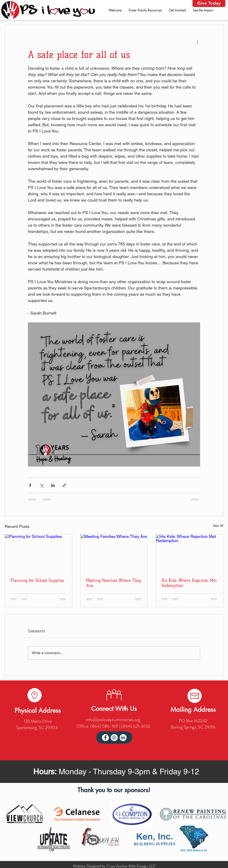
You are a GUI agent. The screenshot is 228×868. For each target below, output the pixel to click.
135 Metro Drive (38, 721)
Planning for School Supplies (37, 580)
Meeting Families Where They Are (114, 583)
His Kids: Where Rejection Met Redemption (189, 583)
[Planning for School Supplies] (39, 553)
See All (218, 526)
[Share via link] (64, 485)
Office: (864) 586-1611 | (99, 726)
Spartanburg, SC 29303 (37, 727)
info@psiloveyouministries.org (113, 720)
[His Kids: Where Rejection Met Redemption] (189, 553)
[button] (209, 3)
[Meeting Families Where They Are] (114, 553)
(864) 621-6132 (136, 726)
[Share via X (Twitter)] (42, 485)
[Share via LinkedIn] (53, 485)
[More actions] (197, 42)
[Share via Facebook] (30, 485)
